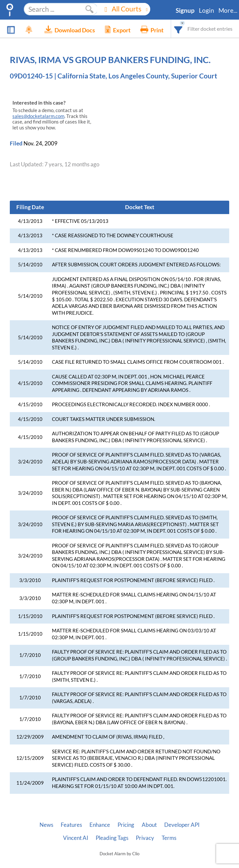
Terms (169, 838)
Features (71, 825)
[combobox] (178, 29)
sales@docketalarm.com (38, 116)
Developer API (182, 825)
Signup (185, 10)
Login (207, 10)
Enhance (100, 825)
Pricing (126, 825)
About (149, 825)
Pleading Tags (112, 838)
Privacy (145, 838)
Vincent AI (76, 838)
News (46, 825)
